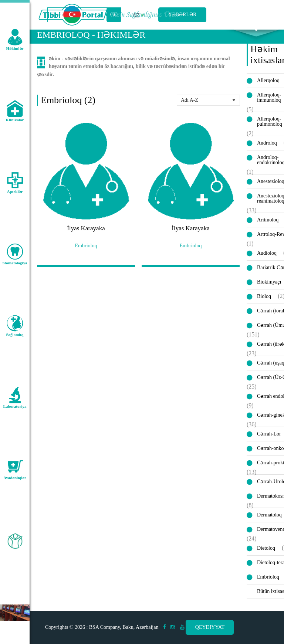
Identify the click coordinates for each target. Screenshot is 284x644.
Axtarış (256, 37)
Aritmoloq (268, 232)
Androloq (267, 155)
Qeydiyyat (210, 627)
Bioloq (264, 308)
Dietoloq (266, 560)
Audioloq (267, 265)
